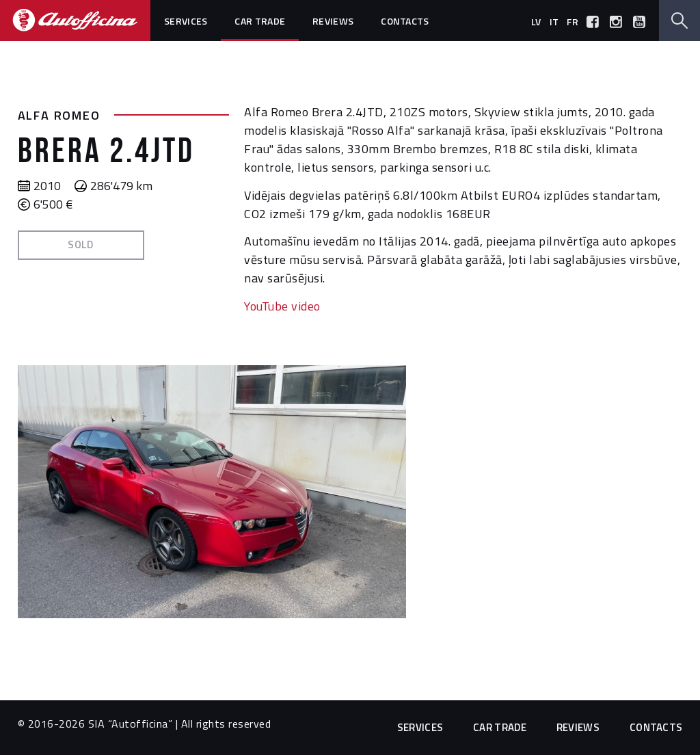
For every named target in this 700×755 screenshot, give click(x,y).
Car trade (260, 21)
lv (536, 22)
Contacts (405, 21)
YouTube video (282, 306)
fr (573, 22)
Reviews (333, 21)
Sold (81, 244)
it (554, 22)
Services (186, 21)
